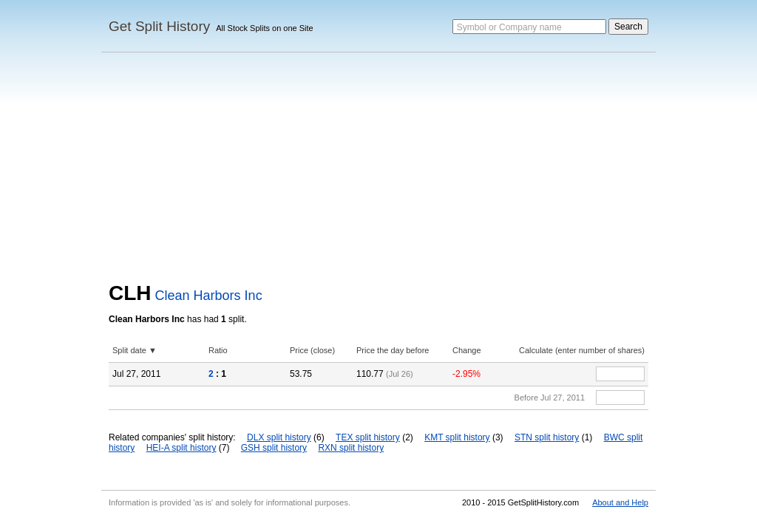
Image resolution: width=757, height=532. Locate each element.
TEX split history (368, 437)
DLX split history (279, 437)
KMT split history (457, 437)
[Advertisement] (378, 171)
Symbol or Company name (509, 27)
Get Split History (159, 26)
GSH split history (274, 448)
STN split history (547, 437)
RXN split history (351, 448)
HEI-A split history (181, 448)
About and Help (620, 502)
